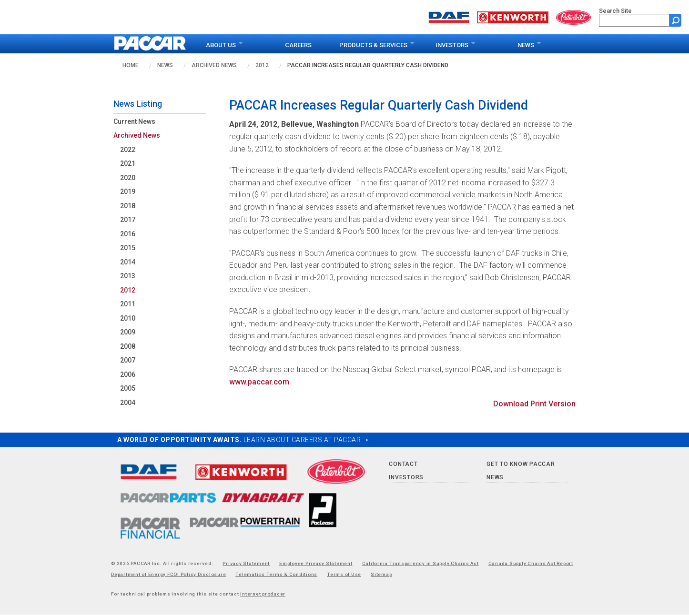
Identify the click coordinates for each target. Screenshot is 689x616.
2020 (128, 178)
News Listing (138, 104)
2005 (128, 388)
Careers (298, 45)
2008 (128, 346)
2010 (128, 318)
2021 (128, 163)
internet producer (263, 594)
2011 (128, 304)
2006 (128, 374)
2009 (128, 332)
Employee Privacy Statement (316, 563)
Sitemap (381, 574)
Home (131, 65)
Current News (134, 121)
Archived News (214, 65)
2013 (128, 276)
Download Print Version (534, 404)
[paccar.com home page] (150, 44)
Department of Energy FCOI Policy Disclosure (168, 574)
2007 (128, 360)
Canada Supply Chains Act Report (531, 563)
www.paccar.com (259, 382)
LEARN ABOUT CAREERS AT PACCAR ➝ (306, 440)
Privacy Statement (246, 563)
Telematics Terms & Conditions (276, 574)
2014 (128, 262)
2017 (128, 220)
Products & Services (373, 45)
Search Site (615, 11)
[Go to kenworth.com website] (513, 16)
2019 (128, 192)
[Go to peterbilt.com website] (574, 16)
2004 (128, 403)
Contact (403, 464)
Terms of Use (344, 574)
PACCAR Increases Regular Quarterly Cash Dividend (368, 65)
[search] (634, 20)
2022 (128, 150)
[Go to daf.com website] (449, 16)
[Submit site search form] (675, 20)
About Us (221, 45)
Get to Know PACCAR (521, 464)
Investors (452, 45)
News (526, 45)
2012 (262, 65)
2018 (128, 206)
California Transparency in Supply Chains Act (420, 563)
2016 (128, 234)
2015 (128, 248)
